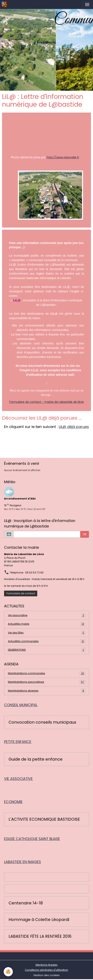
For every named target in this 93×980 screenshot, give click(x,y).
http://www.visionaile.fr (63, 157)
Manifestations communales (47, 673)
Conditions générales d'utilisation (46, 970)
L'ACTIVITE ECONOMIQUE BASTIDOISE (44, 819)
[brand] (5, 4)
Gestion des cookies (46, 975)
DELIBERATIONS (47, 650)
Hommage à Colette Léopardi (39, 920)
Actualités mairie (47, 624)
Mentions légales (47, 965)
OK (85, 534)
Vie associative (47, 615)
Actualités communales (47, 641)
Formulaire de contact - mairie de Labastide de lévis (47, 402)
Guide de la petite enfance (36, 759)
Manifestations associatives (47, 682)
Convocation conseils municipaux (42, 722)
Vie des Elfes (47, 633)
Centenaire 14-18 (26, 903)
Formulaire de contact (21, 593)
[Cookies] (8, 972)
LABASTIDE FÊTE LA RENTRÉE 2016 (40, 936)
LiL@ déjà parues (74, 427)
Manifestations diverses (47, 691)
